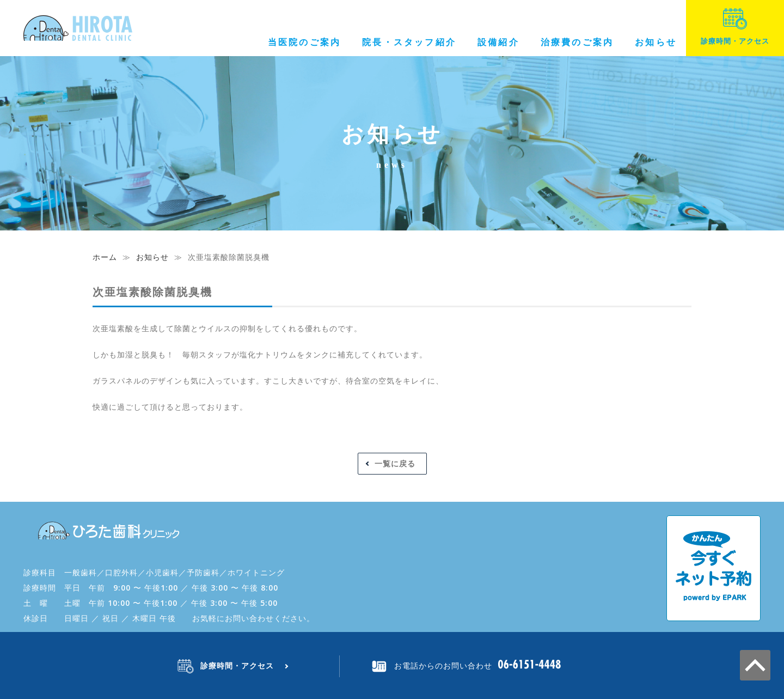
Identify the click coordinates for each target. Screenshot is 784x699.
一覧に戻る (395, 463)
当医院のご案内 (304, 42)
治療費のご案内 (577, 42)
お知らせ (656, 42)
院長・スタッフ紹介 (409, 42)
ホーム (105, 257)
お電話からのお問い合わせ (443, 665)
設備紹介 (498, 42)
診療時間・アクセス (735, 27)
